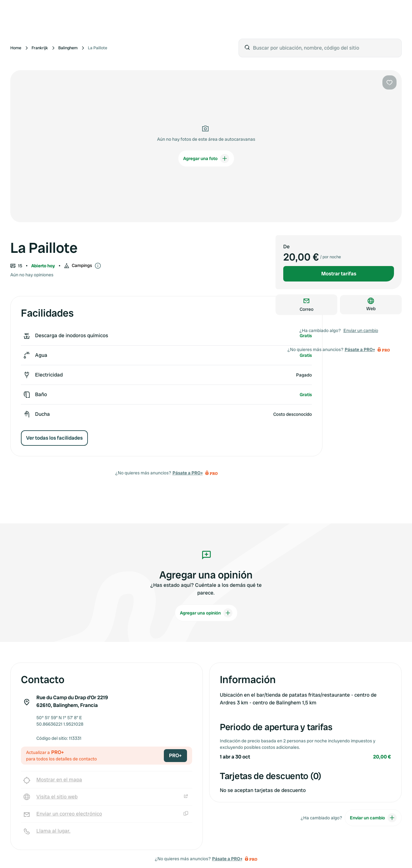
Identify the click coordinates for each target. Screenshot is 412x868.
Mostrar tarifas (339, 274)
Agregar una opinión (206, 613)
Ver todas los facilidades (54, 438)
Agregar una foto (206, 158)
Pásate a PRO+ (188, 473)
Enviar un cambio (361, 330)
